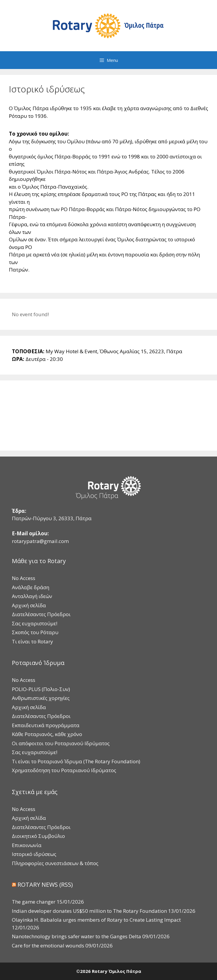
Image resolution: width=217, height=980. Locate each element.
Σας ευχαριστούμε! (35, 623)
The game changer (34, 902)
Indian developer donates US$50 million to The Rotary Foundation (89, 911)
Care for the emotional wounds (48, 946)
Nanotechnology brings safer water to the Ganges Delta (76, 936)
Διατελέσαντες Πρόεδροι (41, 614)
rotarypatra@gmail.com (40, 541)
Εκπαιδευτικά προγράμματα (46, 725)
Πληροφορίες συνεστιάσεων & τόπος (55, 863)
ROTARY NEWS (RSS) (45, 885)
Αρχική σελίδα (29, 605)
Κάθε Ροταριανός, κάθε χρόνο (47, 734)
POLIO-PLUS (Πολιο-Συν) (41, 689)
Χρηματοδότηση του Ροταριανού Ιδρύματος (64, 770)
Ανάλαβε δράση (31, 587)
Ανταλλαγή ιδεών (32, 596)
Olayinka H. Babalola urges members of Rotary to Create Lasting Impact (96, 920)
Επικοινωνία (27, 845)
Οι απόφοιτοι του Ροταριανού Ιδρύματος (61, 743)
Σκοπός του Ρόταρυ (35, 632)
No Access (24, 578)
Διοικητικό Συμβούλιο (38, 836)
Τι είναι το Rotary (32, 641)
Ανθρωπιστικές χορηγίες (41, 698)
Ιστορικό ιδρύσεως (34, 854)
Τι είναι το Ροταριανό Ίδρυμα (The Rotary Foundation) (76, 761)
